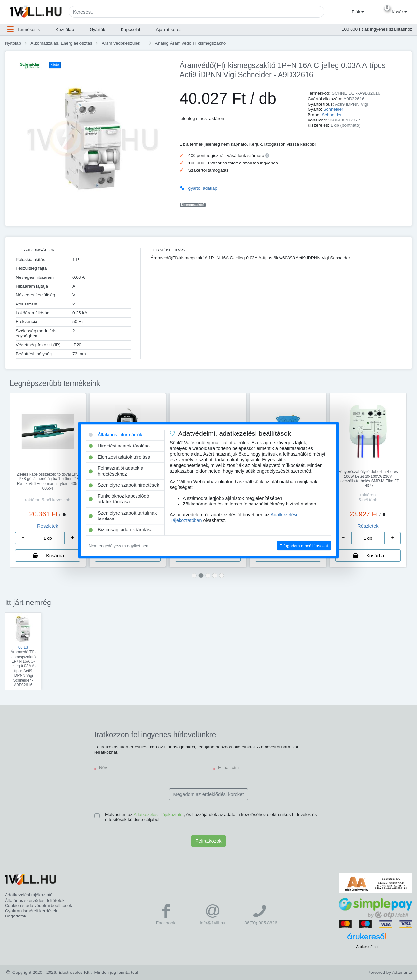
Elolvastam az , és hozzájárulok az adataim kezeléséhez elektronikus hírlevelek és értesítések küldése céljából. (211, 817)
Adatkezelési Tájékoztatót (159, 814)
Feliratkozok (208, 841)
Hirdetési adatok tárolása (119, 446)
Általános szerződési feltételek (35, 900)
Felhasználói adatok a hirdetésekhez (116, 471)
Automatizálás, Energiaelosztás (61, 43)
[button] (357, 12)
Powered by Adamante (390, 972)
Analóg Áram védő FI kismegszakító (191, 43)
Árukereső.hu (367, 947)
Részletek (48, 526)
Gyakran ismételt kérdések (31, 911)
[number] (48, 538)
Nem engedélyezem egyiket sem (119, 546)
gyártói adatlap (203, 188)
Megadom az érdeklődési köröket (209, 794)
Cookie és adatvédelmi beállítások (38, 906)
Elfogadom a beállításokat (304, 546)
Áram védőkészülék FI (123, 43)
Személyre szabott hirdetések (124, 485)
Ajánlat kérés (169, 29)
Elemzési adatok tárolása (119, 457)
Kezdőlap (65, 29)
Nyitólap (13, 43)
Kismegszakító (193, 205)
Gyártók (97, 29)
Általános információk (115, 435)
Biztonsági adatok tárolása (121, 530)
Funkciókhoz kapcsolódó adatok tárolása (119, 499)
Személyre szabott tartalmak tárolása (123, 516)
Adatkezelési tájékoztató (29, 895)
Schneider (333, 109)
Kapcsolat (131, 29)
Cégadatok (16, 916)
